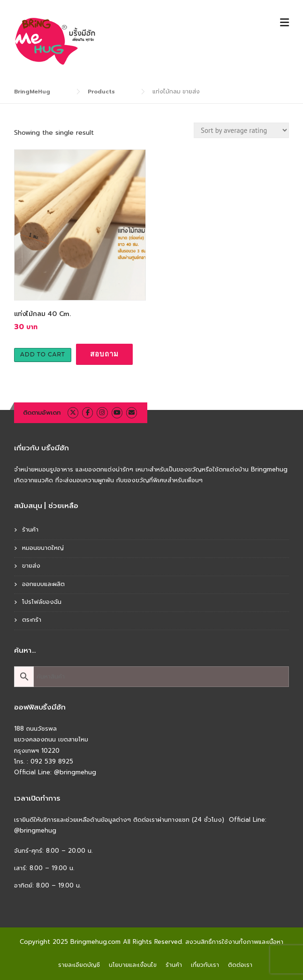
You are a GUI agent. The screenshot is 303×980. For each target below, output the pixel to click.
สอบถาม (104, 354)
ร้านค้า (30, 529)
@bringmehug (75, 772)
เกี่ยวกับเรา (205, 965)
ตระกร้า (32, 620)
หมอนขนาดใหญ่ (43, 548)
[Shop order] (241, 130)
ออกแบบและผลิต (43, 584)
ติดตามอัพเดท (42, 413)
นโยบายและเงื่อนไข (133, 965)
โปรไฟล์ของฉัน (42, 602)
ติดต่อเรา (240, 965)
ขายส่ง (31, 566)
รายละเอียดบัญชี (79, 965)
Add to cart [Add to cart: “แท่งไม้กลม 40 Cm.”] (43, 354)
